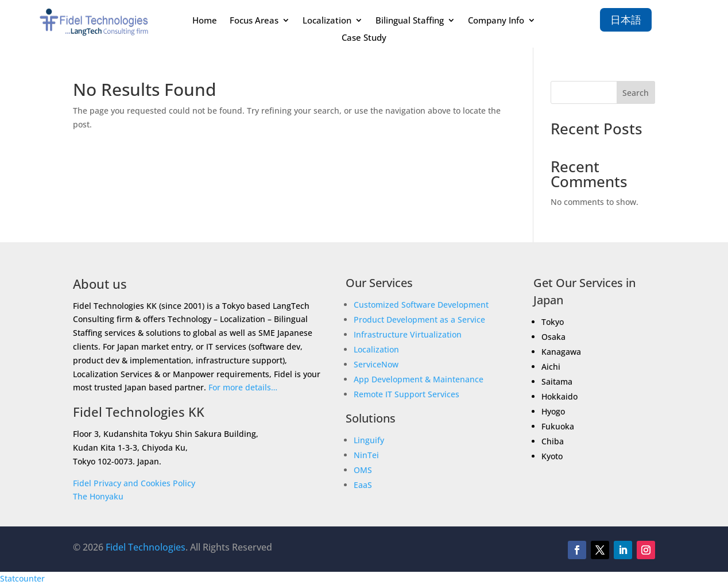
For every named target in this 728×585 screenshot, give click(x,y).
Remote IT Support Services (406, 394)
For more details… (243, 387)
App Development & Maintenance (419, 379)
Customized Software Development (421, 305)
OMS (363, 470)
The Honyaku (98, 496)
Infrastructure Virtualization (408, 334)
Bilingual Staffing (410, 21)
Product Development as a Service (419, 319)
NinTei (366, 455)
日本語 (626, 20)
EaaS (363, 485)
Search (636, 93)
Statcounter (22, 578)
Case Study (364, 38)
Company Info (496, 21)
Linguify (369, 440)
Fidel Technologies (146, 547)
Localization (327, 21)
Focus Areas (254, 21)
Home (205, 21)
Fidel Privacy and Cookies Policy (134, 483)
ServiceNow (376, 364)
